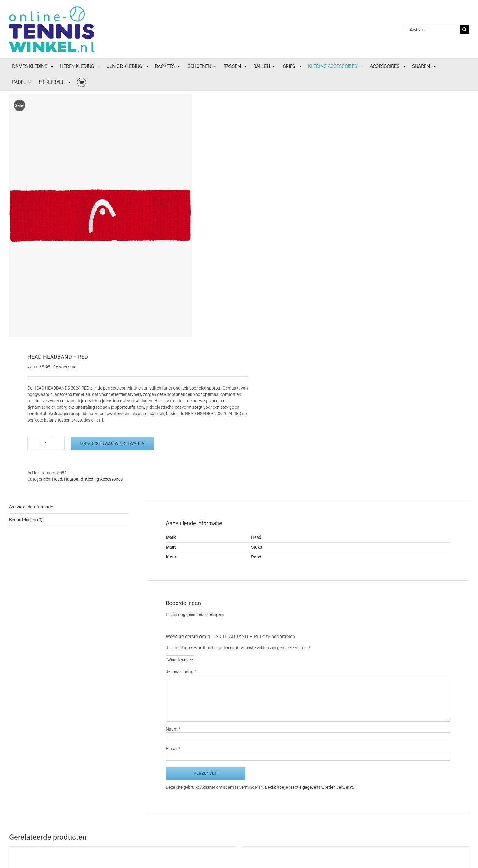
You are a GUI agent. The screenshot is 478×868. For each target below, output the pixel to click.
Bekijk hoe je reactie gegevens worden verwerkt (309, 787)
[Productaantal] (46, 443)
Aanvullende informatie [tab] (31, 507)
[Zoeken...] (432, 29)
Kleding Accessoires (104, 479)
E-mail (173, 749)
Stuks (257, 547)
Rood (256, 557)
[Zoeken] (464, 29)
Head (57, 479)
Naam (173, 729)
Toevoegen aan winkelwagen (112, 443)
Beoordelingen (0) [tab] (26, 520)
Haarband (74, 479)
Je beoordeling (181, 671)
